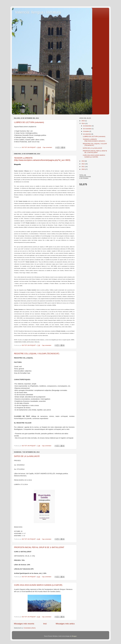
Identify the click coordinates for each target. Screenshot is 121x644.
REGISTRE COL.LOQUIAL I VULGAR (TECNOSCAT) (37, 354)
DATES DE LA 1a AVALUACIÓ (27, 456)
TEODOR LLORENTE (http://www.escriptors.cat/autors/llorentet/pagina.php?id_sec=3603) (42, 159)
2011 (83, 167)
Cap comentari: (48, 147)
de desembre (88, 126)
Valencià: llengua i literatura (38, 12)
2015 (83, 121)
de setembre (87, 134)
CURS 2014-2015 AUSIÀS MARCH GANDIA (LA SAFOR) (38, 585)
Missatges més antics (65, 624)
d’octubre (86, 131)
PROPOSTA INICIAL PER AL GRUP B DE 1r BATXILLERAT (39, 547)
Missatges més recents (24, 624)
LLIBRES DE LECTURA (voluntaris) (29, 122)
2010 (83, 169)
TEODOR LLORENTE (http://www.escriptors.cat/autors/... (94, 140)
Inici (45, 624)
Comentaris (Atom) (30, 628)
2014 (83, 123)
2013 (83, 161)
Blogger (74, 636)
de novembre (88, 129)
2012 (83, 164)
